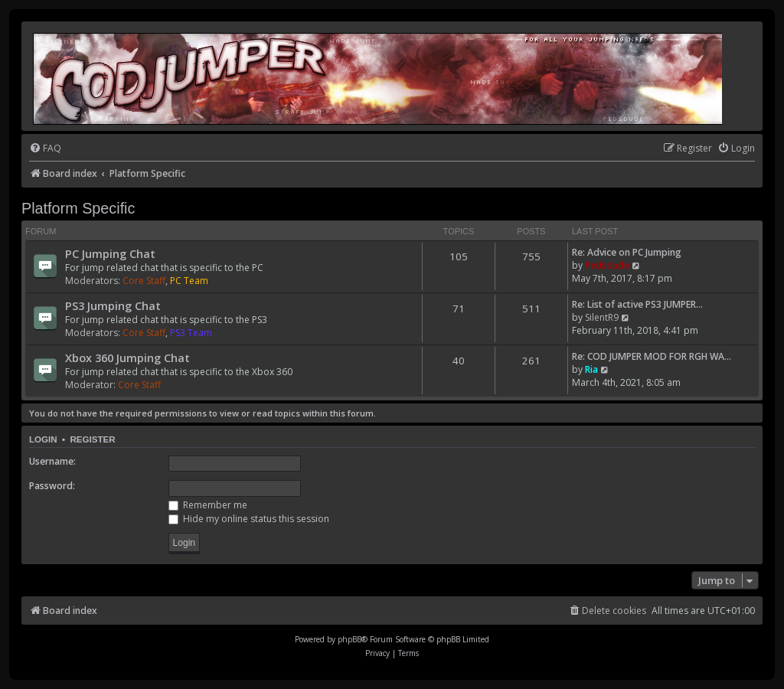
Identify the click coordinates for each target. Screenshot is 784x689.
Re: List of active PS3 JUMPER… (637, 304)
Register (92, 439)
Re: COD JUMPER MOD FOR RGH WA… (652, 356)
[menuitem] (45, 149)
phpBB (350, 639)
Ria (591, 369)
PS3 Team (191, 333)
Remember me (208, 505)
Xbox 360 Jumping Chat (127, 358)
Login (43, 439)
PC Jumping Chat (110, 253)
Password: (52, 486)
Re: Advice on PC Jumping (627, 252)
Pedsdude (607, 265)
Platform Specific (78, 208)
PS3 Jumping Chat (113, 305)
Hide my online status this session (249, 519)
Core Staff (144, 281)
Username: (52, 461)
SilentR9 (602, 317)
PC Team (189, 281)
